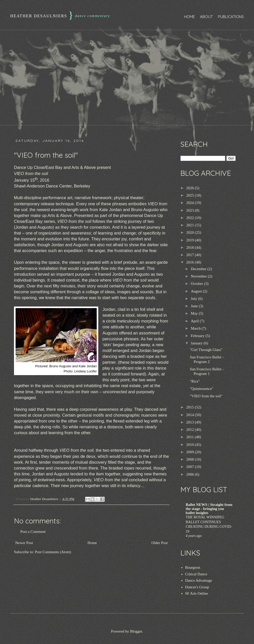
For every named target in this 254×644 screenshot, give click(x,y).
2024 (190, 203)
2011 (190, 437)
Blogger (136, 631)
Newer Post (24, 543)
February (198, 336)
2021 (190, 225)
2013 (190, 422)
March (196, 328)
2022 (190, 218)
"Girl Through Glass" (206, 350)
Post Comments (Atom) (53, 552)
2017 (190, 255)
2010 (190, 445)
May (195, 313)
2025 (190, 195)
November (199, 276)
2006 (190, 474)
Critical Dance (196, 574)
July (194, 299)
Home (189, 17)
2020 (190, 232)
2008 (190, 459)
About (206, 17)
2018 (190, 247)
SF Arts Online (197, 593)
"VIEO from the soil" (206, 396)
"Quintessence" (202, 389)
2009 (190, 452)
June (195, 306)
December (199, 269)
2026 (190, 188)
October (197, 284)
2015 (190, 407)
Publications (231, 17)
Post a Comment (33, 532)
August (197, 291)
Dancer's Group (197, 587)
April (195, 321)
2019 (190, 240)
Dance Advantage (199, 580)
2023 (190, 210)
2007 (190, 467)
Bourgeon (193, 567)
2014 (190, 415)
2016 (190, 262)
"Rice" (195, 381)
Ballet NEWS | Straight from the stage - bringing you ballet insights (209, 509)
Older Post (160, 543)
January (197, 343)
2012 (190, 430)
